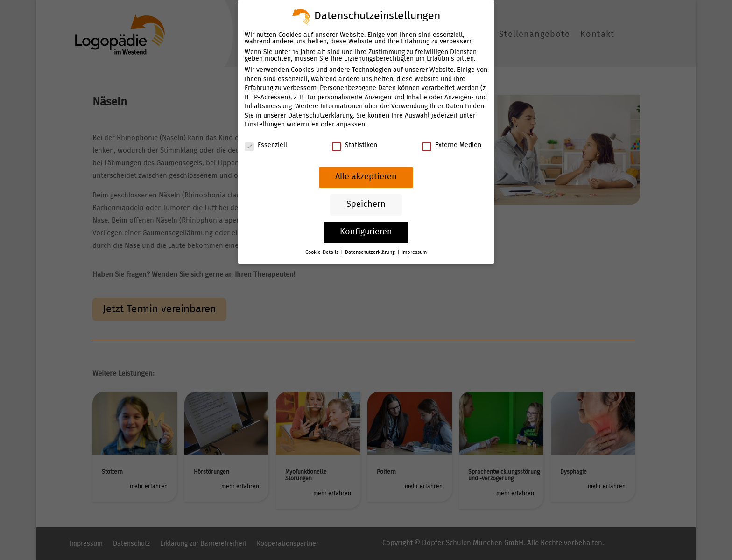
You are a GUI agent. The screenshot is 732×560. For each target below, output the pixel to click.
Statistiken (355, 145)
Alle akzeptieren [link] (366, 177)
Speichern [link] (366, 204)
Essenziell (266, 145)
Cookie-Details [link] (323, 252)
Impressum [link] (414, 252)
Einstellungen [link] (265, 125)
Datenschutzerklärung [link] (321, 116)
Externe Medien (451, 145)
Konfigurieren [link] (366, 231)
